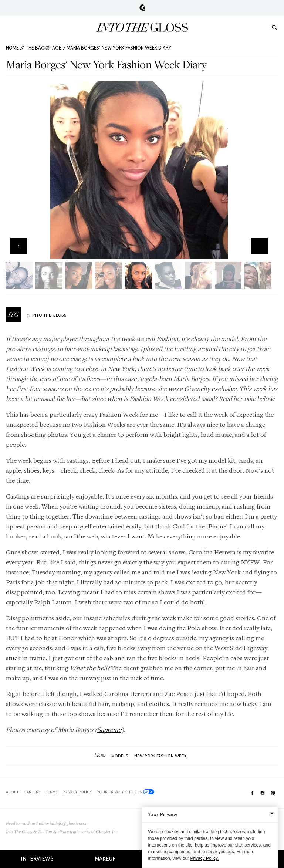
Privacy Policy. (204, 858)
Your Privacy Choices (126, 792)
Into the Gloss (142, 27)
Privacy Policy (77, 792)
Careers (32, 792)
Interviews (37, 859)
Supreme (109, 729)
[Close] (272, 813)
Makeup (105, 859)
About (12, 792)
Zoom (259, 246)
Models (120, 756)
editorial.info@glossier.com (64, 823)
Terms (52, 792)
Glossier (142, 8)
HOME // (15, 48)
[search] (274, 27)
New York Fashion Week (160, 756)
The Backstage (43, 48)
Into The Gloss (49, 315)
